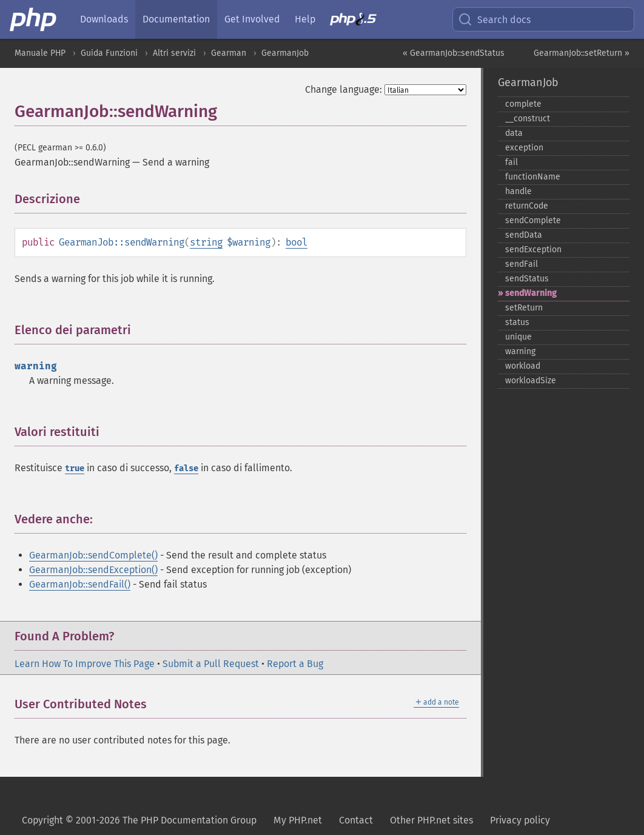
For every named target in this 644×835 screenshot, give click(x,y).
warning (520, 351)
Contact (356, 820)
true (75, 468)
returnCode (527, 206)
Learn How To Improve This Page (85, 664)
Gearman (229, 53)
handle (518, 191)
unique (518, 337)
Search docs (494, 19)
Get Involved (252, 19)
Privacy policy (520, 820)
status (517, 322)
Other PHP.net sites (431, 820)
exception (524, 148)
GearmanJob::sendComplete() (93, 555)
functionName (533, 177)
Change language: (344, 89)
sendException (533, 250)
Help (305, 19)
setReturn (524, 308)
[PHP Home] (34, 19)
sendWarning (531, 293)
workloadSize (531, 381)
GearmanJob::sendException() (93, 570)
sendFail (522, 264)
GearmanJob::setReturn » (582, 53)
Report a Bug (295, 664)
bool (297, 242)
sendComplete (533, 220)
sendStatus (527, 279)
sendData (524, 235)
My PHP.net (298, 820)
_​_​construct (528, 119)
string (206, 242)
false (186, 468)
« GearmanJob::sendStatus (454, 53)
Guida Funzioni (109, 53)
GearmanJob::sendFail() (80, 584)
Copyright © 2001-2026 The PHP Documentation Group (139, 820)
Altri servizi (174, 53)
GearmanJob (285, 53)
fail (512, 162)
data (514, 133)
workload (523, 366)
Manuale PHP (40, 53)
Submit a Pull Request (211, 664)
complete (523, 104)
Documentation (176, 19)
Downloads (104, 19)
